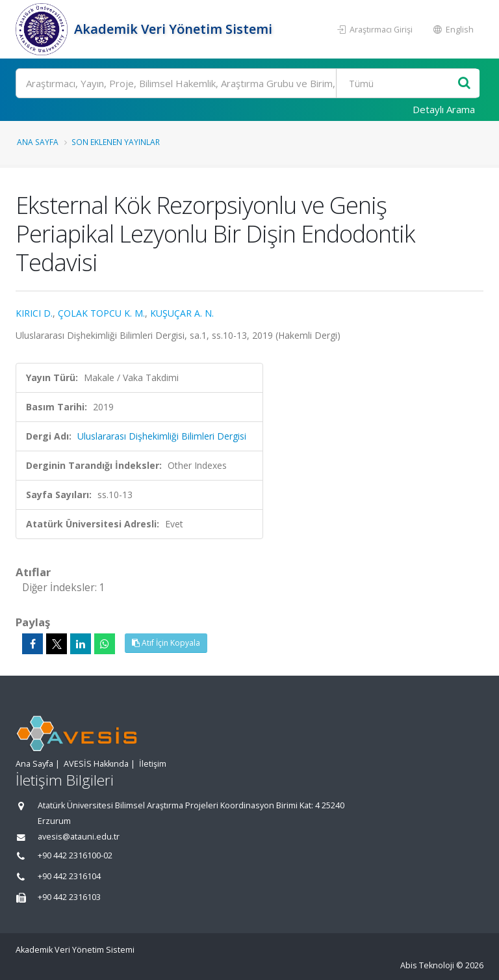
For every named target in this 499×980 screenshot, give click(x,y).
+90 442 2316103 (69, 897)
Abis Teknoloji (427, 965)
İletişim (153, 764)
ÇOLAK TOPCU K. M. (101, 313)
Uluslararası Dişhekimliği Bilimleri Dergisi (162, 436)
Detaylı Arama (444, 109)
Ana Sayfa (38, 142)
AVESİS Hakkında (96, 764)
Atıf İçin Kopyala (166, 643)
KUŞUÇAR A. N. (182, 313)
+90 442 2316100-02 (75, 855)
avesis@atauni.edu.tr (79, 837)
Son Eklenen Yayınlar (116, 142)
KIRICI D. (34, 313)
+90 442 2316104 (69, 876)
